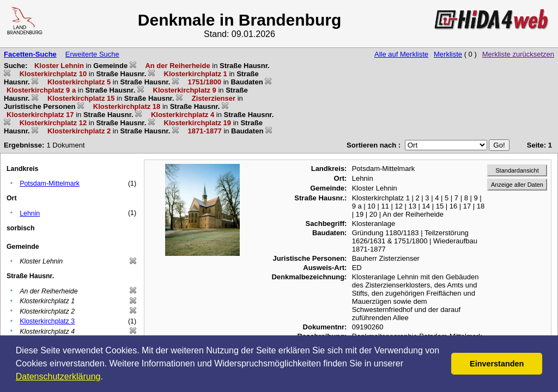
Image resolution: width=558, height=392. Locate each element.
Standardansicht (517, 170)
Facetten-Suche (30, 54)
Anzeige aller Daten (517, 185)
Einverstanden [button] (497, 364)
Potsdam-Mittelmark (50, 183)
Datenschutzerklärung (58, 376)
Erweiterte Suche (92, 54)
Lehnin (30, 213)
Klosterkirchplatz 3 (47, 321)
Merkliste (448, 54)
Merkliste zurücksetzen (518, 54)
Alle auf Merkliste (401, 54)
